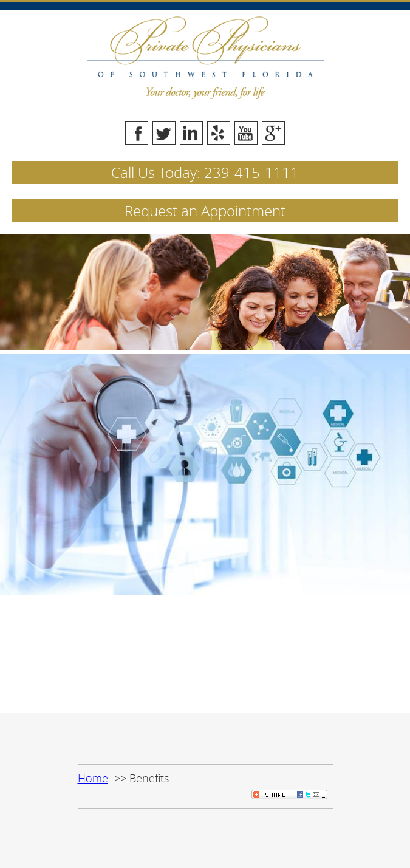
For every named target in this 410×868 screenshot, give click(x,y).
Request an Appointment (205, 211)
